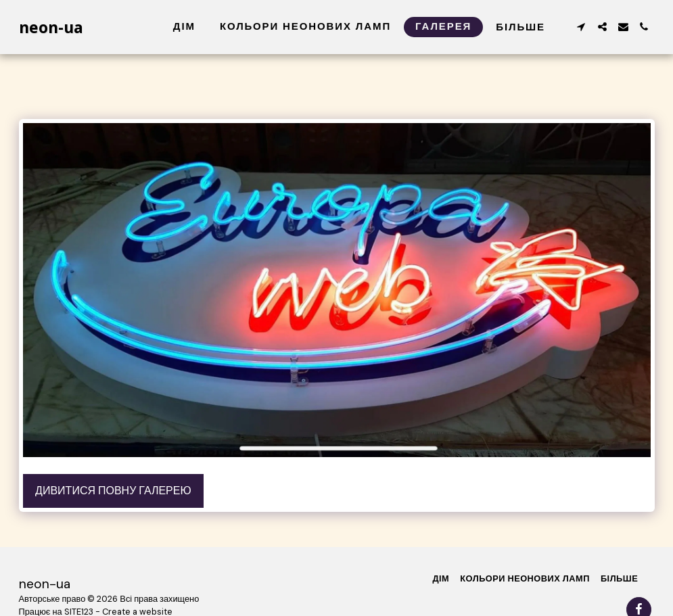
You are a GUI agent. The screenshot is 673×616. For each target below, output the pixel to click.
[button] (581, 27)
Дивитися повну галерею (113, 491)
